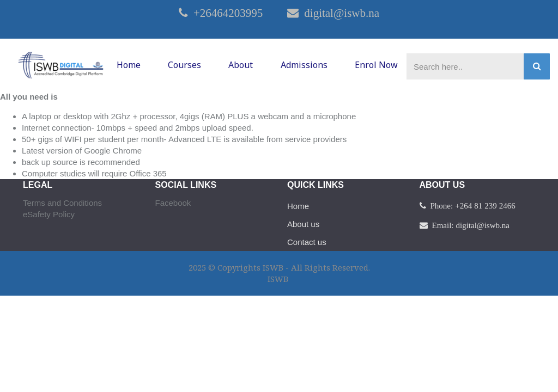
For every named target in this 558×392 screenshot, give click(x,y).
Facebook (173, 203)
